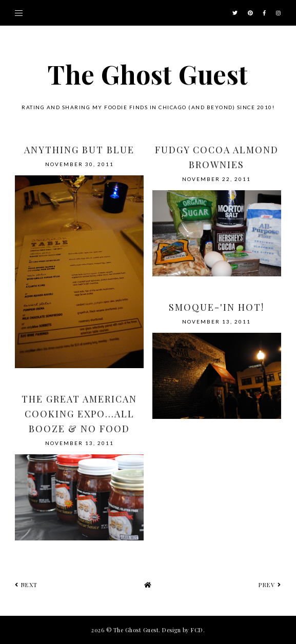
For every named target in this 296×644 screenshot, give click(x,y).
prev (270, 585)
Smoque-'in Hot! (216, 307)
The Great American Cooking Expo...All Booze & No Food (79, 414)
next (26, 585)
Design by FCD (183, 630)
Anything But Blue (79, 150)
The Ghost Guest (148, 74)
